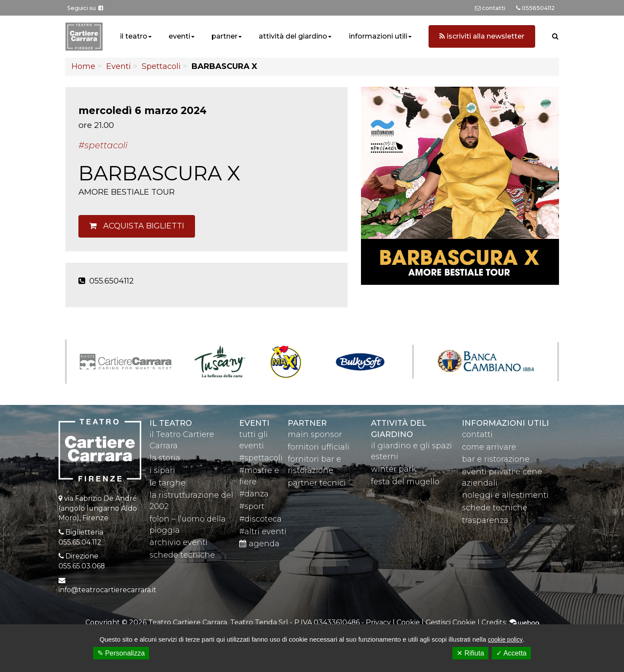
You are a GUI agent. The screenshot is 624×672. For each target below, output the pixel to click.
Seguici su (85, 8)
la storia (165, 458)
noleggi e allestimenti (505, 495)
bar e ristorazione (496, 459)
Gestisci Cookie (451, 622)
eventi (179, 36)
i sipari (162, 470)
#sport (252, 506)
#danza (254, 494)
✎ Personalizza (121, 653)
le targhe (167, 483)
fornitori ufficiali (318, 447)
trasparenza (485, 520)
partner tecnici (317, 483)
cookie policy (505, 639)
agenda (259, 544)
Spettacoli (161, 66)
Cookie (408, 622)
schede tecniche (182, 555)
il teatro (134, 36)
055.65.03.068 (82, 566)
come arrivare (489, 447)
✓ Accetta (511, 653)
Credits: (510, 622)
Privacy (378, 622)
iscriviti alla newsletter (482, 36)
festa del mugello (405, 482)
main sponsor (315, 434)
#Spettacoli (103, 145)
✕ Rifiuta (470, 653)
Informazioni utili (505, 423)
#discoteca (260, 519)
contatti (477, 434)
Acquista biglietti (137, 226)
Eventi (119, 66)
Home (83, 66)
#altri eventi (263, 532)
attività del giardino (293, 36)
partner (224, 36)
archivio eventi (179, 542)
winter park (394, 469)
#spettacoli (261, 458)
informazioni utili (378, 36)
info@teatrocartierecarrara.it (107, 590)
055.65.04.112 (80, 542)
